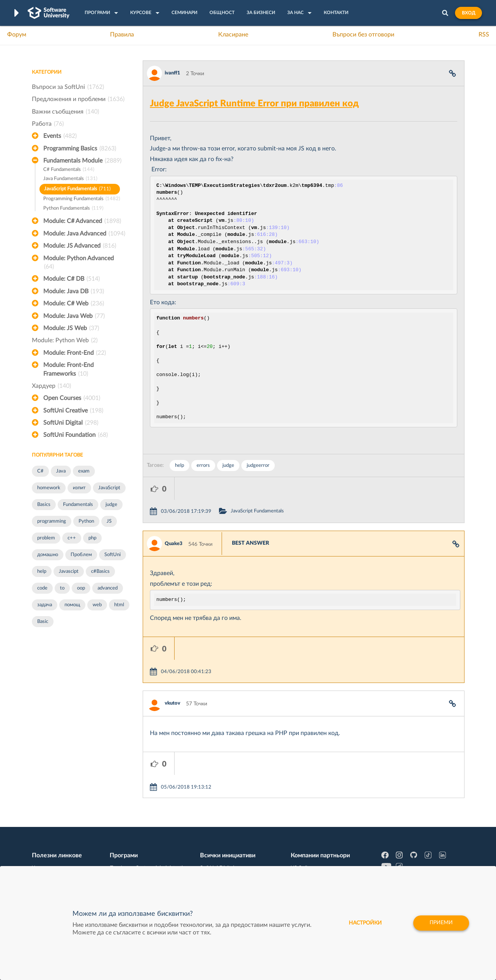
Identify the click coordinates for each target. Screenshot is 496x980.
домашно (48, 555)
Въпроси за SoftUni (68, 87)
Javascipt (69, 571)
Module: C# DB (72, 279)
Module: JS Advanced (80, 246)
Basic (43, 622)
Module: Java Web (74, 316)
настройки (365, 923)
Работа (48, 124)
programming (52, 521)
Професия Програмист (60, 835)
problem (46, 538)
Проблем (81, 555)
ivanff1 (172, 73)
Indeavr (299, 823)
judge (111, 505)
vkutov (172, 658)
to (62, 588)
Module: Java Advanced (84, 234)
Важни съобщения (65, 112)
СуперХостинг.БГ (312, 811)
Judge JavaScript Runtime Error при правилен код (254, 104)
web (97, 605)
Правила (122, 35)
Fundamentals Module (82, 161)
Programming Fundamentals (82, 199)
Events (60, 136)
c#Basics (100, 571)
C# (40, 471)
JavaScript (109, 488)
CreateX (300, 858)
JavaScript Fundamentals (77, 189)
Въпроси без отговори (363, 35)
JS (109, 521)
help (42, 571)
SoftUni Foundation (76, 435)
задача (45, 605)
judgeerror (258, 465)
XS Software (305, 800)
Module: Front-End (75, 353)
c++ (72, 538)
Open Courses (72, 398)
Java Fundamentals (70, 179)
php (92, 538)
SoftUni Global (217, 858)
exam (84, 471)
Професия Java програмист (65, 858)
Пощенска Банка (311, 835)
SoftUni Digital (71, 423)
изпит (79, 488)
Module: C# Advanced (82, 221)
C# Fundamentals (69, 170)
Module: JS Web (71, 328)
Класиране (233, 35)
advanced (108, 588)
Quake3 (174, 521)
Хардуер (51, 386)
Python (86, 521)
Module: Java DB (74, 291)
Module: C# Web (74, 303)
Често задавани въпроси (62, 800)
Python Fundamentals (73, 209)
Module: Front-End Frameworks (68, 370)
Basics (44, 505)
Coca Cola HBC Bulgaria (319, 847)
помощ (72, 605)
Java (61, 471)
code (42, 588)
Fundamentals (78, 505)
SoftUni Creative (73, 411)
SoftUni (113, 555)
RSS (484, 35)
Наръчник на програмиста (64, 823)
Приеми (441, 923)
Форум (17, 35)
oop (81, 588)
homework (49, 488)
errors (203, 465)
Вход (468, 13)
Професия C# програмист (64, 847)
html (119, 605)
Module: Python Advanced (79, 263)
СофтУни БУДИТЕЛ (224, 835)
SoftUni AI (212, 823)
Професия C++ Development (144, 817)
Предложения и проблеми (78, 99)
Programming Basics (80, 149)
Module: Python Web (65, 340)
